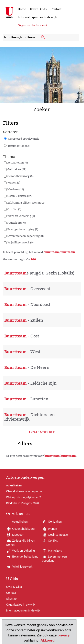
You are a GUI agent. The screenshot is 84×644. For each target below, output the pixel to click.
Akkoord (47, 640)
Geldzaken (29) (17, 169)
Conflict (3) (14, 209)
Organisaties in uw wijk (21, 605)
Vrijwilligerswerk (19, 567)
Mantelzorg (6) (17, 223)
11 (54, 432)
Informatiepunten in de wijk (37, 17)
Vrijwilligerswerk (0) (20, 242)
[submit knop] (43, 38)
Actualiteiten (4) (18, 162)
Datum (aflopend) (19, 146)
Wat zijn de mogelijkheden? (24, 497)
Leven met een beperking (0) (25, 236)
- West (22, 352)
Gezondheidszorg (20, 529)
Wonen (49, 529)
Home (22, 9)
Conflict (50, 541)
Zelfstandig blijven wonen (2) (26, 203)
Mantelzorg (52, 551)
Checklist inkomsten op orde (24, 491)
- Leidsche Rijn (30, 383)
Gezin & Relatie (55, 535)
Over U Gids (38, 9)
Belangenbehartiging (22, 557)
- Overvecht (27, 289)
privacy (64, 635)
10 (50, 432)
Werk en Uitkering (20, 551)
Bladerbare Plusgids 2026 (22, 503)
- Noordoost (27, 305)
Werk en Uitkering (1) (21, 216)
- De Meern (27, 367)
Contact (56, 9)
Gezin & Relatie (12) (19, 196)
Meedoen (15, 535)
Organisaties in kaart (33, 25)
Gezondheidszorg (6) (20, 176)
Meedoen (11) (16, 189)
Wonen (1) (14, 183)
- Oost (22, 336)
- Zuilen (24, 320)
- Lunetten (26, 399)
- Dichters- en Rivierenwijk (29, 417)
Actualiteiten (14, 485)
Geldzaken (52, 522)
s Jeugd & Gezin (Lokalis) (39, 273)
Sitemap (11, 599)
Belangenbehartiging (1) (23, 229)
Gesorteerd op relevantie (24, 139)
